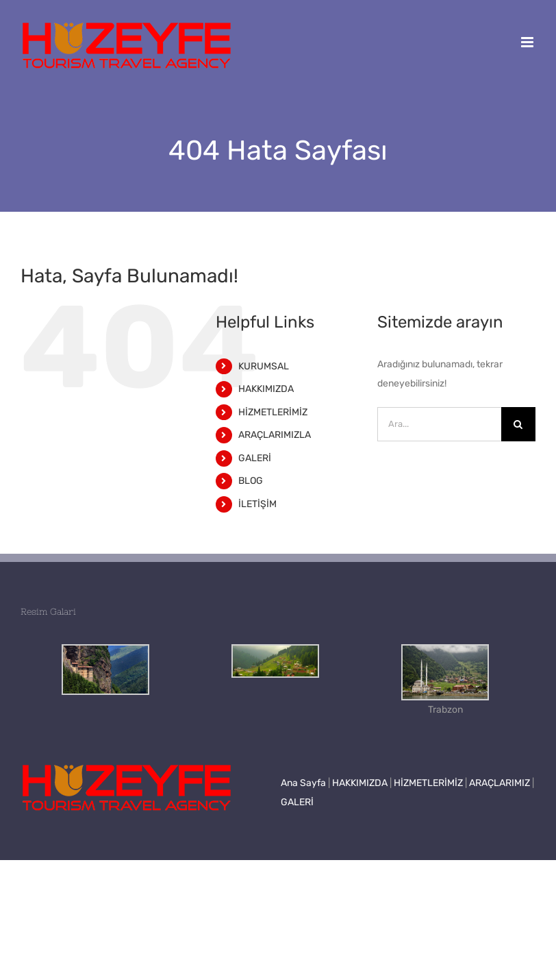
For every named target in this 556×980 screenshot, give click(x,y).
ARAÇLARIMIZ (500, 783)
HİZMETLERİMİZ (273, 412)
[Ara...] (439, 424)
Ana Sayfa (303, 783)
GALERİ (255, 458)
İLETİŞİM (257, 504)
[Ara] (518, 424)
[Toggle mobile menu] (528, 42)
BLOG (251, 481)
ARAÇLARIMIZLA (275, 435)
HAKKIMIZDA (266, 389)
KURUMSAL (264, 366)
